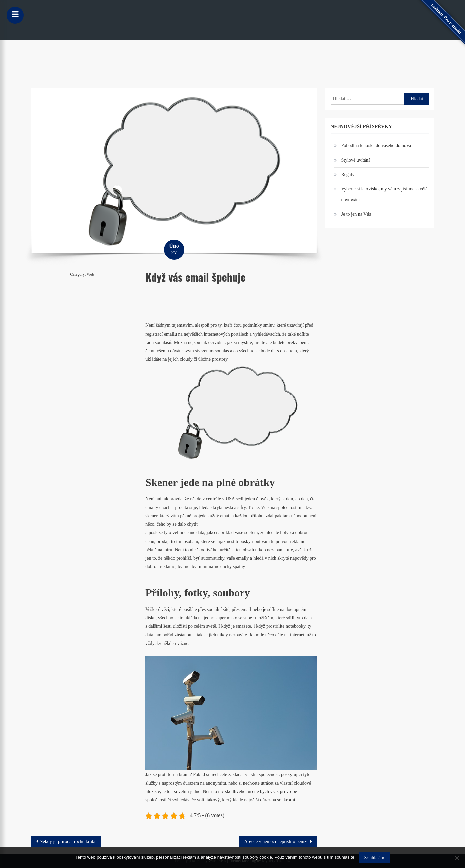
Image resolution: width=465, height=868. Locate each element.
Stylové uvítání (356, 160)
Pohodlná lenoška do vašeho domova (376, 146)
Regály (348, 175)
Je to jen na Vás (356, 214)
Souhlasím (374, 858)
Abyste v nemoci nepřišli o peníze (277, 842)
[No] (457, 858)
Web (90, 274)
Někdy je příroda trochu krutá (68, 842)
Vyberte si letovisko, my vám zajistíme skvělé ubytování (384, 194)
